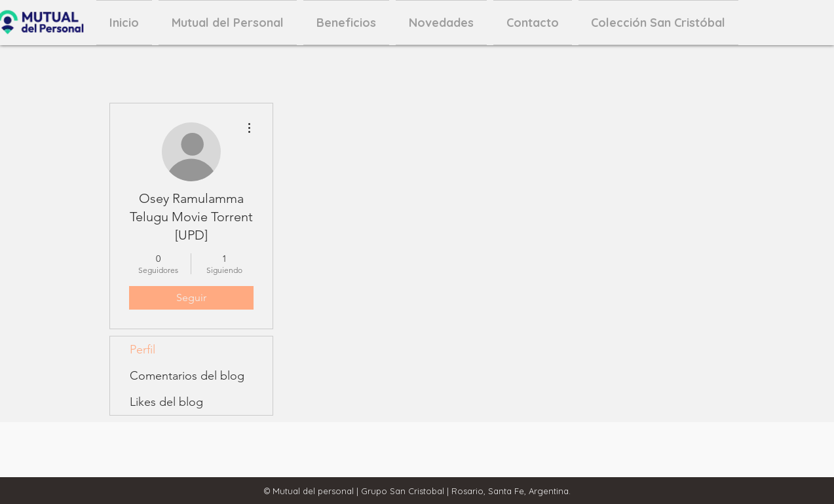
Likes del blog (166, 402)
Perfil (142, 350)
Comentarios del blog (187, 376)
